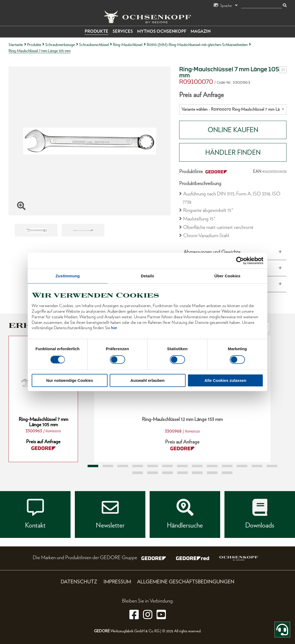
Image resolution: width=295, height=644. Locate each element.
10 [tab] (227, 466)
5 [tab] (153, 466)
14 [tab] (138, 473)
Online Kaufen (233, 130)
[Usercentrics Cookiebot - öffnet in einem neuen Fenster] (240, 261)
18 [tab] (197, 473)
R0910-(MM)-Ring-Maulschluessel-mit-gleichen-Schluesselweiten (197, 45)
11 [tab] (242, 466)
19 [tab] (212, 473)
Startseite (16, 45)
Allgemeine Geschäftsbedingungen (186, 582)
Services (123, 31)
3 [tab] (123, 466)
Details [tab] (147, 276)
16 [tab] (167, 473)
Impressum (117, 582)
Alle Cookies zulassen (226, 381)
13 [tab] (272, 466)
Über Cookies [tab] (227, 276)
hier (114, 328)
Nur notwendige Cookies (70, 381)
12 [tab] (257, 466)
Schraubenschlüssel (94, 45)
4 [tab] (138, 466)
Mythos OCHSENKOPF (162, 31)
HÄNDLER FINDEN (233, 152)
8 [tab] (197, 466)
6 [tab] (167, 466)
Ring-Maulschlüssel (128, 45)
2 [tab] (108, 466)
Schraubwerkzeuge (60, 45)
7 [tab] (182, 466)
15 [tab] (153, 473)
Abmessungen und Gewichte (212, 252)
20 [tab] (227, 473)
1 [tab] (93, 466)
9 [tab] (212, 466)
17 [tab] (182, 473)
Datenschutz (79, 582)
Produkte (97, 31)
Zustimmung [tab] (68, 276)
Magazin (201, 31)
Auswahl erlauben (147, 381)
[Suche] (262, 6)
